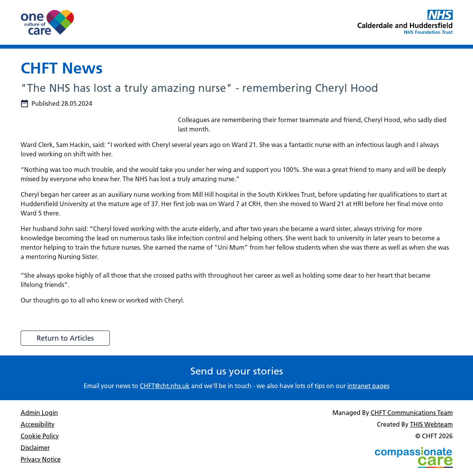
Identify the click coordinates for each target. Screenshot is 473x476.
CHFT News (62, 68)
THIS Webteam (431, 424)
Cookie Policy (40, 436)
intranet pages (368, 386)
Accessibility (38, 424)
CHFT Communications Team (412, 413)
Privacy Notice (41, 459)
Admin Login (39, 413)
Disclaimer (35, 448)
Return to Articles (65, 338)
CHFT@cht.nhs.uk (165, 386)
